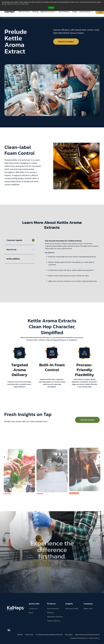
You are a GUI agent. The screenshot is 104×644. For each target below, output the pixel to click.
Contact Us (33, 609)
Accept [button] (51, 8)
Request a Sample (66, 42)
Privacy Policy (29, 634)
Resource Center (72, 609)
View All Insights (87, 420)
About (31, 613)
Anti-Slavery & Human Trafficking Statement (49, 634)
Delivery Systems (85, 12)
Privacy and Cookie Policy (20, 4)
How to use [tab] (11, 250)
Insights (75, 12)
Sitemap (20, 634)
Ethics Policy (69, 634)
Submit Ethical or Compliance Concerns (87, 634)
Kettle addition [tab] (13, 259)
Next (100, 457)
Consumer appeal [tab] (14, 240)
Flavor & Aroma (24, 12)
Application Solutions (48, 12)
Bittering (35, 12)
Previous (4, 457)
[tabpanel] (72, 262)
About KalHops (64, 12)
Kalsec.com (88, 609)
